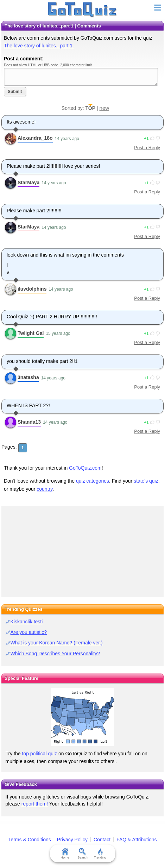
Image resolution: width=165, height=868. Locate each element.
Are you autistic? (29, 632)
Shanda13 (29, 422)
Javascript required (81, 77)
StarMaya (28, 183)
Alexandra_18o (35, 138)
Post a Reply (147, 148)
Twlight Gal (31, 333)
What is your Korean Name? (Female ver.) (57, 643)
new (104, 108)
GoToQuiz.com (85, 468)
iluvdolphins (32, 289)
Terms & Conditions (29, 840)
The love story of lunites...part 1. (39, 46)
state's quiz (146, 481)
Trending (100, 854)
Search (82, 854)
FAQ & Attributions (137, 840)
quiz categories (93, 481)
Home (65, 854)
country (45, 489)
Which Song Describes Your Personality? (55, 654)
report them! (35, 804)
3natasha (28, 377)
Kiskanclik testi (27, 622)
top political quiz (39, 754)
